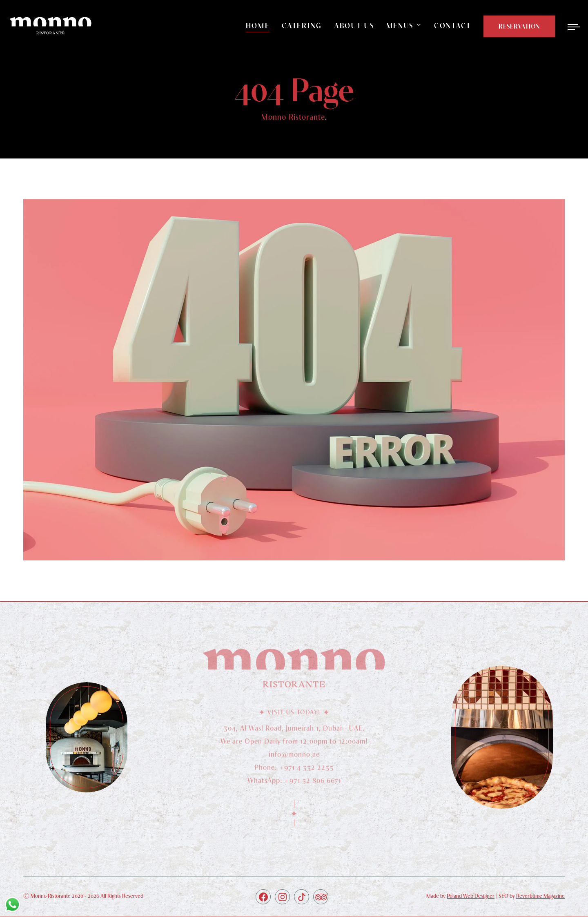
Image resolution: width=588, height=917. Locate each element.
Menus (400, 26)
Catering (302, 26)
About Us (354, 26)
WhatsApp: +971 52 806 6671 (294, 782)
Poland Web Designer (471, 896)
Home (258, 26)
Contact (453, 26)
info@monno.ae (294, 756)
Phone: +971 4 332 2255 (294, 769)
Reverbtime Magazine (540, 896)
